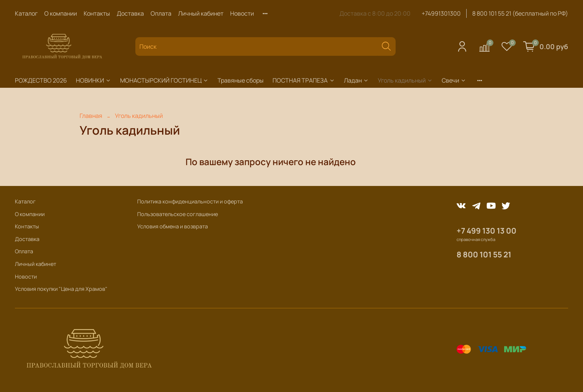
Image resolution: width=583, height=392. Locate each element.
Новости (242, 13)
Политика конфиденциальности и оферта (190, 201)
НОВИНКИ (94, 80)
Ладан (356, 80)
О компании (61, 13)
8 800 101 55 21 (484, 254)
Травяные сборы (241, 80)
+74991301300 (441, 13)
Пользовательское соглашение (178, 214)
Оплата (161, 13)
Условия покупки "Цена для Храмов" (61, 289)
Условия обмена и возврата (173, 226)
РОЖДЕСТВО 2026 (41, 80)
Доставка (130, 13)
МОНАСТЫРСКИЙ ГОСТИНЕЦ (164, 80)
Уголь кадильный (405, 80)
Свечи (454, 80)
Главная (91, 116)
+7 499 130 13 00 (487, 231)
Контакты (97, 13)
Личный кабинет (201, 13)
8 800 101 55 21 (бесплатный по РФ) (520, 13)
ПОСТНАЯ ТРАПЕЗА (304, 80)
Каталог (26, 13)
